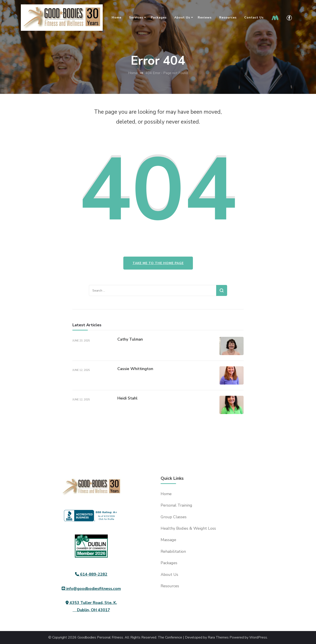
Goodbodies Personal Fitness (100, 638)
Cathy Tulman (130, 339)
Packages (159, 17)
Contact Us (254, 17)
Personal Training (176, 505)
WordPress (258, 638)
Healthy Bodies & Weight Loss (188, 528)
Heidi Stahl (127, 398)
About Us (182, 17)
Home (117, 17)
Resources (228, 17)
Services (136, 17)
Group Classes (174, 517)
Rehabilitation (173, 551)
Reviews (205, 17)
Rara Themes (218, 638)
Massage (168, 540)
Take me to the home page (158, 263)
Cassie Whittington (135, 369)
